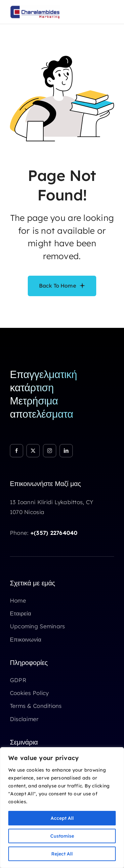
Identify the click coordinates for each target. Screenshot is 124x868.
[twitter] (33, 451)
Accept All (62, 818)
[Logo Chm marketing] (35, 8)
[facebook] (17, 451)
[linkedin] (66, 451)
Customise (62, 836)
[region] (62, 808)
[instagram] (50, 451)
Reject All (62, 854)
